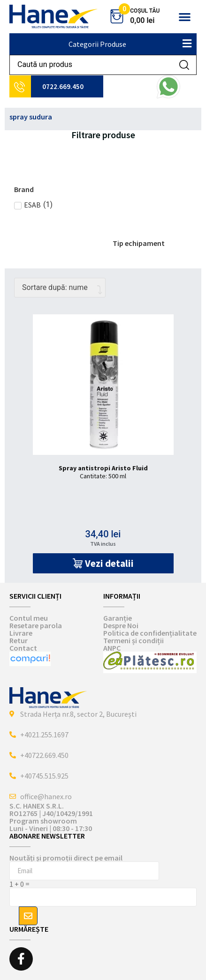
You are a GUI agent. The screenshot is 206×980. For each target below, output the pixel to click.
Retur (19, 640)
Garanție (118, 618)
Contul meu (29, 618)
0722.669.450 (63, 86)
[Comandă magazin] (60, 288)
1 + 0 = (19, 884)
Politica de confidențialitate (150, 633)
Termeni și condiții (134, 640)
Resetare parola (36, 625)
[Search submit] (184, 65)
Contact (23, 648)
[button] (185, 17)
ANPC (112, 648)
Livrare (21, 633)
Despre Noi (121, 625)
